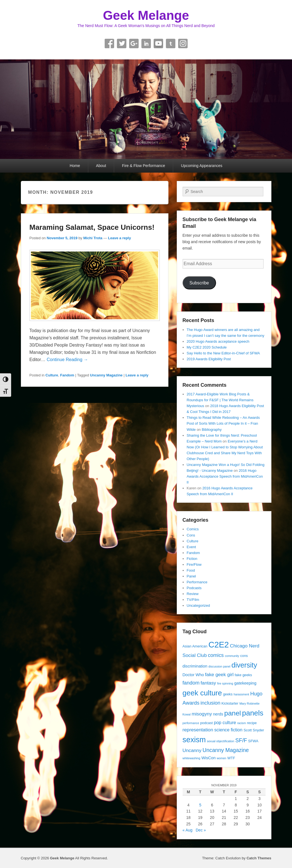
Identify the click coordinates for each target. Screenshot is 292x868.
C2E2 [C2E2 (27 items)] (219, 645)
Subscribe (199, 283)
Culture (52, 375)
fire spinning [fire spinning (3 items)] (225, 683)
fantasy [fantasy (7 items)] (208, 683)
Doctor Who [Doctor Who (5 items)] (193, 675)
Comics (193, 529)
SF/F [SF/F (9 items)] (241, 740)
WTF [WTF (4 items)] (231, 758)
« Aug (188, 830)
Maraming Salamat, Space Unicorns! (92, 227)
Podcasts (194, 588)
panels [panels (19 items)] (253, 713)
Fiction (192, 559)
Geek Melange (146, 15)
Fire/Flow (194, 564)
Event (191, 547)
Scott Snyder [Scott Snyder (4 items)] (254, 730)
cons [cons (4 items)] (244, 656)
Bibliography (212, 430)
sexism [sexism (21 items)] (194, 740)
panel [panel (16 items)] (233, 713)
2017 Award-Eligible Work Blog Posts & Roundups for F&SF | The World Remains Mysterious (220, 400)
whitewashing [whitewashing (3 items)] (192, 758)
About (101, 166)
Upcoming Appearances (202, 166)
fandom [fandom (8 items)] (191, 683)
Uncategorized (198, 605)
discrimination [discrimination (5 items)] (195, 666)
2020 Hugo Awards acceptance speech (218, 341)
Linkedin (146, 43)
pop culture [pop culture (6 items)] (225, 722)
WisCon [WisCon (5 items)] (208, 758)
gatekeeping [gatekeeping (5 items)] (245, 683)
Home (75, 166)
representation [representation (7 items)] (198, 730)
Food (191, 570)
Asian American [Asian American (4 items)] (195, 646)
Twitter (122, 43)
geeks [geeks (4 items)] (228, 694)
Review (193, 594)
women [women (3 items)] (221, 758)
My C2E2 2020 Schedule (207, 347)
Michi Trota (93, 238)
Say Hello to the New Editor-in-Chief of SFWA (223, 353)
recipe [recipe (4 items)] (252, 723)
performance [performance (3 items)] (191, 723)
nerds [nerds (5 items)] (218, 714)
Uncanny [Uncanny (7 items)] (192, 750)
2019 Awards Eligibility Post (209, 359)
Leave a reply (119, 238)
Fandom (67, 375)
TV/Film (193, 600)
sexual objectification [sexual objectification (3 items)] (220, 741)
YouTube (158, 43)
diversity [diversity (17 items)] (244, 665)
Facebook (109, 43)
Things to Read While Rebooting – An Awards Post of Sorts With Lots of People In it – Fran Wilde (223, 423)
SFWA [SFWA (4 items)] (253, 741)
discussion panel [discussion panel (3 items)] (219, 666)
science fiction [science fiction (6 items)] (228, 730)
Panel (191, 576)
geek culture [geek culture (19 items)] (202, 693)
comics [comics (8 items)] (216, 655)
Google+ (134, 43)
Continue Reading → (68, 360)
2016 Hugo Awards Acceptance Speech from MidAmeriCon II (225, 476)
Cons (191, 535)
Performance (197, 582)
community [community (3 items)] (232, 656)
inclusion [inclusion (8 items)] (210, 703)
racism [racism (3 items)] (241, 723)
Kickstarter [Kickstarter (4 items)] (230, 703)
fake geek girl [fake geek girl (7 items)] (219, 674)
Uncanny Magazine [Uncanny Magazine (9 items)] (225, 750)
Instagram (183, 43)
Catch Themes (259, 858)
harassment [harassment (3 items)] (241, 694)
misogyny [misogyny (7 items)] (202, 714)
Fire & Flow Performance (143, 166)
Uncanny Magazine (106, 375)
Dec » (201, 830)
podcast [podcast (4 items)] (206, 723)
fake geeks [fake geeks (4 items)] (243, 675)
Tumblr (171, 43)
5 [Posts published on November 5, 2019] (200, 805)
